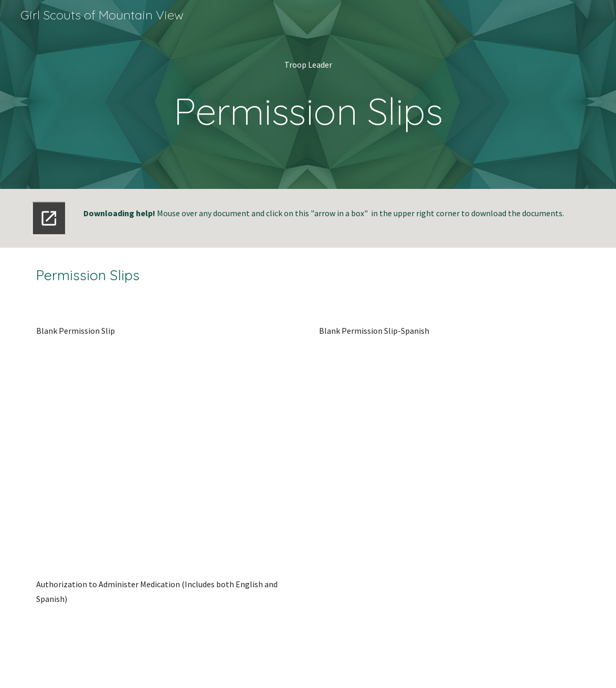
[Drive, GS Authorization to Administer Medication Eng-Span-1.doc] (166, 644)
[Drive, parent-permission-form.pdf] (166, 445)
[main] (308, 95)
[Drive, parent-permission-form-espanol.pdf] (449, 445)
